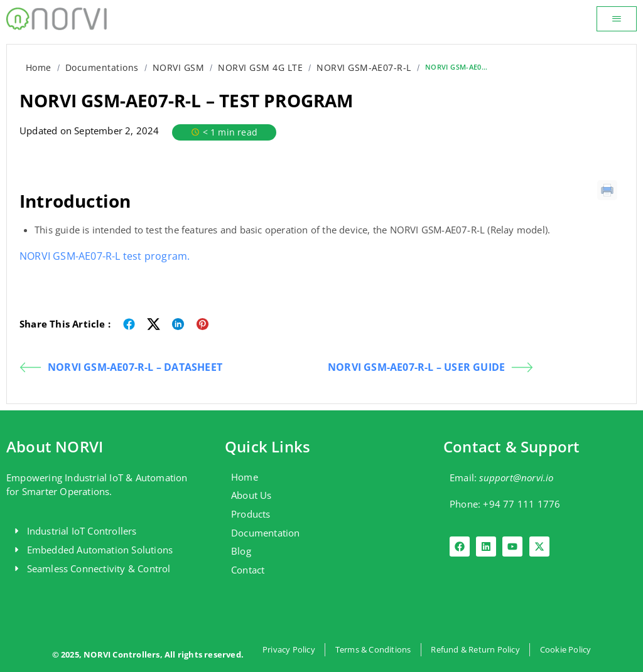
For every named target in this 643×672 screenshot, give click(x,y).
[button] (617, 19)
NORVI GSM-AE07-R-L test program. (105, 256)
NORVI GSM (178, 67)
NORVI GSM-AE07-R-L (364, 67)
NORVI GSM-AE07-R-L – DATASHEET (121, 367)
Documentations (102, 67)
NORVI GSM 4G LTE (260, 67)
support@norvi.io (516, 477)
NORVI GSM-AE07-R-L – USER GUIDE (430, 367)
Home (39, 67)
